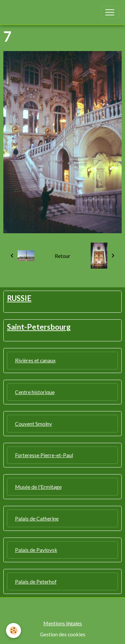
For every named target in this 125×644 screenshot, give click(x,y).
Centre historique (35, 392)
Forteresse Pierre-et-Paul (44, 455)
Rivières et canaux (35, 360)
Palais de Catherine (37, 518)
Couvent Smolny (33, 424)
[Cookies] (13, 630)
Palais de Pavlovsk (36, 550)
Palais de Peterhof (36, 581)
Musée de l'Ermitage (38, 487)
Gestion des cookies (63, 634)
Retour (62, 256)
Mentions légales (63, 623)
